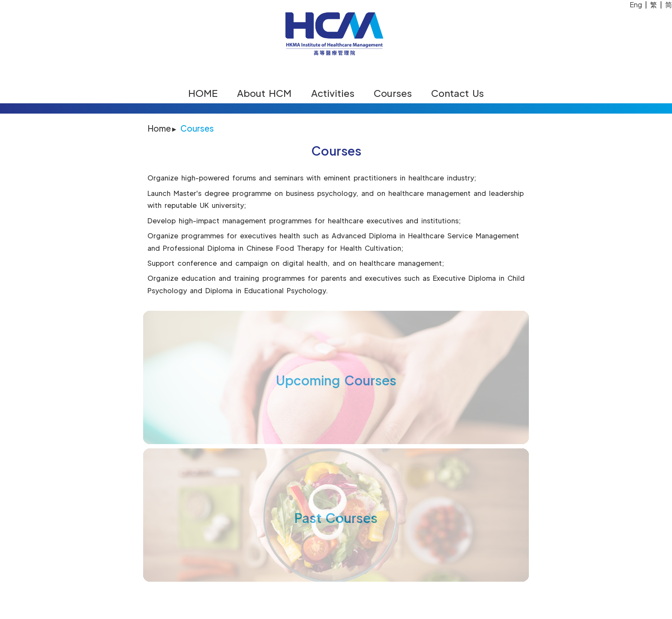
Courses (393, 93)
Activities (333, 93)
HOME (203, 93)
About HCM (264, 93)
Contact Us (457, 93)
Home (159, 128)
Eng (636, 5)
